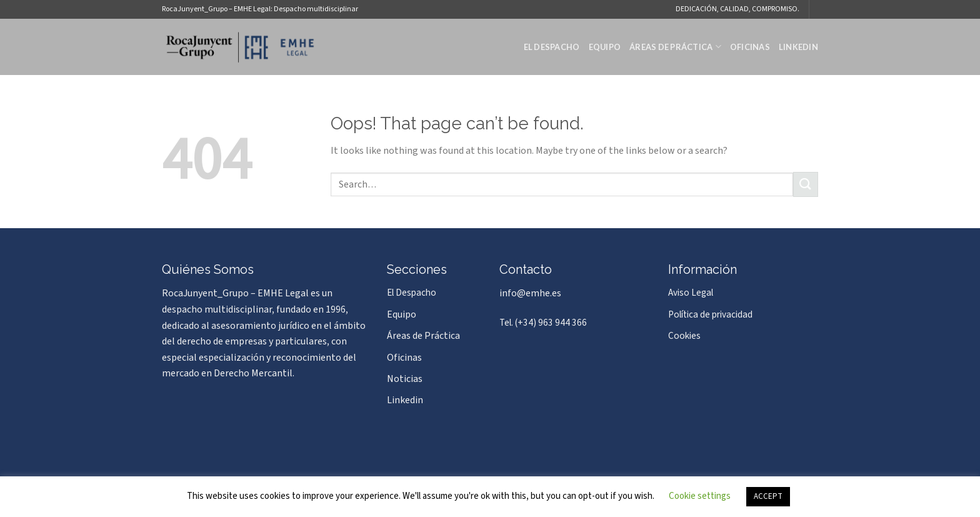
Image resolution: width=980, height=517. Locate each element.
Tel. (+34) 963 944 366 (543, 323)
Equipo (605, 47)
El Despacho (552, 47)
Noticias (405, 379)
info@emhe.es (530, 293)
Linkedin (798, 47)
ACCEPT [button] (768, 496)
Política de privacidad (710, 314)
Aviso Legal (691, 293)
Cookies (684, 336)
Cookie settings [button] (700, 496)
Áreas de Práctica (675, 47)
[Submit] (806, 184)
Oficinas (750, 47)
